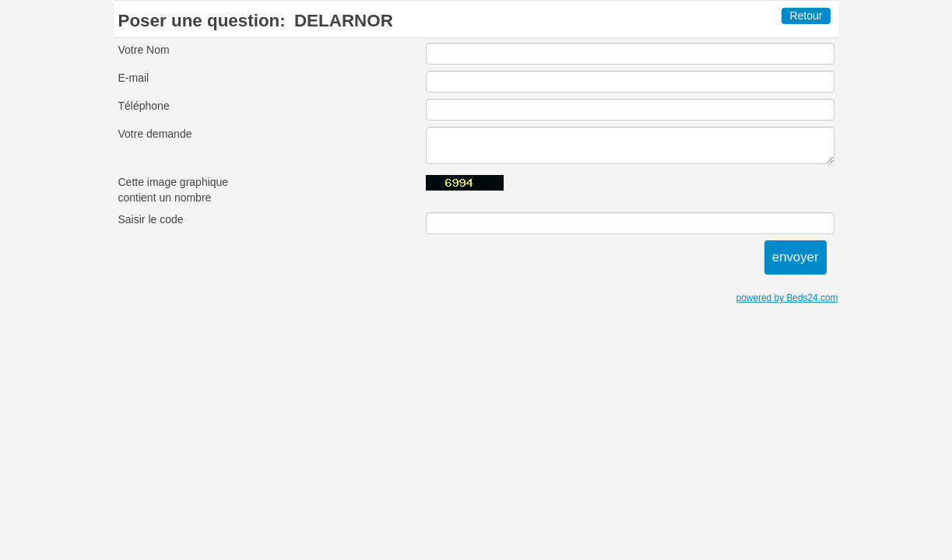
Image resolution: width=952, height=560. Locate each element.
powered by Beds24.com (787, 298)
